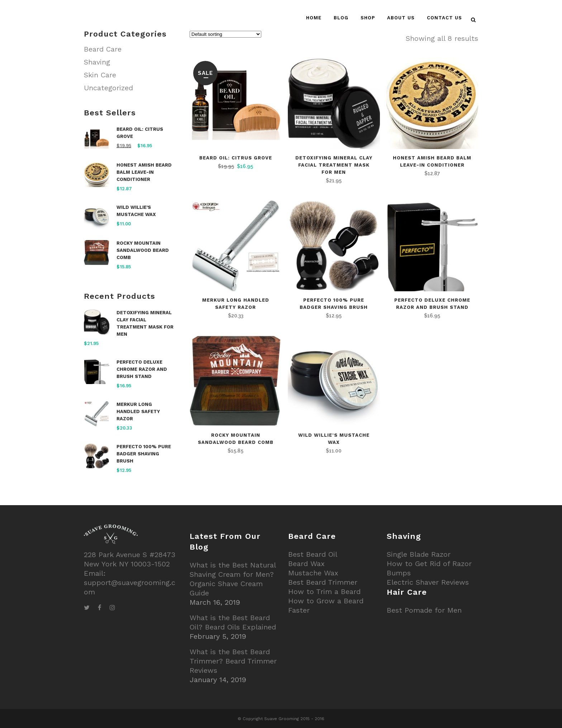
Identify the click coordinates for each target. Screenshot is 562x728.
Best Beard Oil (313, 554)
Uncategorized (108, 88)
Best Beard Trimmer (323, 582)
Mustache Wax (313, 573)
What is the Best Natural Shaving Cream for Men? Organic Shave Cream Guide (233, 579)
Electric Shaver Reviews (428, 582)
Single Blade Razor (419, 554)
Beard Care (103, 49)
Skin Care (100, 75)
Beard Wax (306, 564)
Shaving (97, 62)
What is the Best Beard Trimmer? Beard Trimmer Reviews (233, 661)
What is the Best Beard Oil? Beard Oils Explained (233, 622)
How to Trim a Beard (324, 591)
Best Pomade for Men (424, 610)
